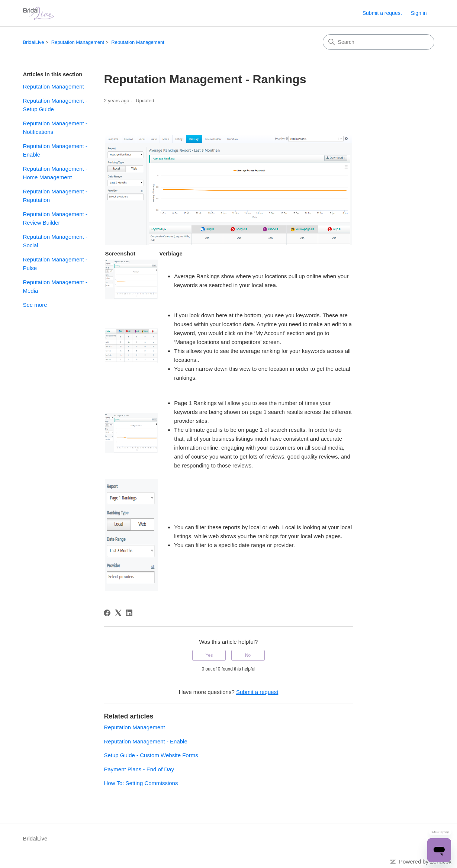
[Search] (379, 42)
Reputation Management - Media (55, 286)
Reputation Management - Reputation (55, 196)
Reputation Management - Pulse (55, 264)
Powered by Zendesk (425, 861)
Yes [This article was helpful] (209, 655)
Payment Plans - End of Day (139, 769)
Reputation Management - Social (55, 241)
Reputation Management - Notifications (55, 128)
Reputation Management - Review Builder (55, 218)
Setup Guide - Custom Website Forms (151, 755)
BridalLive (33, 42)
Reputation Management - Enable (55, 150)
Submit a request (382, 13)
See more (35, 305)
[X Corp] (118, 613)
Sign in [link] (419, 13)
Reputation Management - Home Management (55, 173)
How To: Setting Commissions (141, 783)
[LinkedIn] (129, 613)
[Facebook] (107, 613)
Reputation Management (78, 42)
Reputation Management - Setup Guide (55, 105)
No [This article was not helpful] (248, 655)
